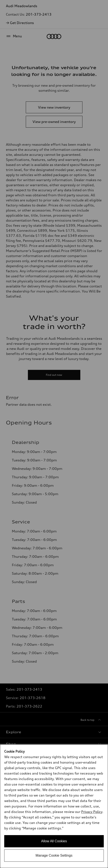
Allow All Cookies (54, 841)
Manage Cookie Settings (54, 855)
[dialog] (54, 806)
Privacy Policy (92, 812)
